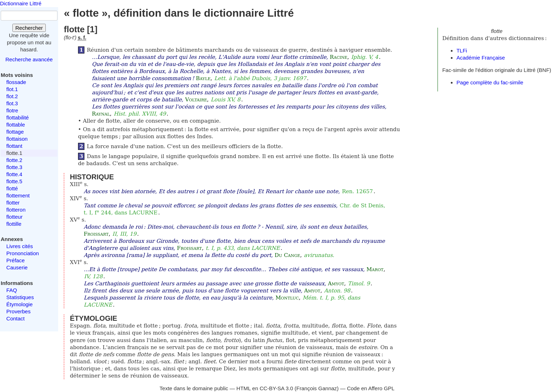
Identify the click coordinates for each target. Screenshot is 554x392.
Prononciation (23, 253)
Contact (16, 318)
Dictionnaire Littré (21, 3)
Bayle (203, 78)
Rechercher (29, 28)
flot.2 (12, 96)
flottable (16, 125)
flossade (16, 82)
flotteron (16, 210)
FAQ (12, 290)
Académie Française (481, 58)
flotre (12, 110)
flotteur (15, 217)
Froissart (96, 234)
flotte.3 (14, 167)
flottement (18, 195)
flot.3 (12, 103)
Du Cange (287, 255)
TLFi (462, 51)
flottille (14, 224)
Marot (375, 269)
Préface (16, 260)
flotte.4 (14, 174)
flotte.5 (14, 181)
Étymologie (20, 304)
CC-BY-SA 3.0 (276, 388)
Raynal (101, 114)
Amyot (336, 284)
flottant (14, 146)
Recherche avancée (29, 59)
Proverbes (18, 311)
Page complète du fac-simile (490, 82)
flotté (12, 188)
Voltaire (196, 100)
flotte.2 (14, 160)
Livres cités (20, 246)
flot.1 (12, 89)
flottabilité (18, 117)
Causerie (17, 267)
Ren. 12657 (357, 191)
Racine (339, 57)
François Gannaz (317, 388)
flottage (15, 132)
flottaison (17, 139)
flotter (13, 203)
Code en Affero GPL (371, 388)
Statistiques (20, 297)
